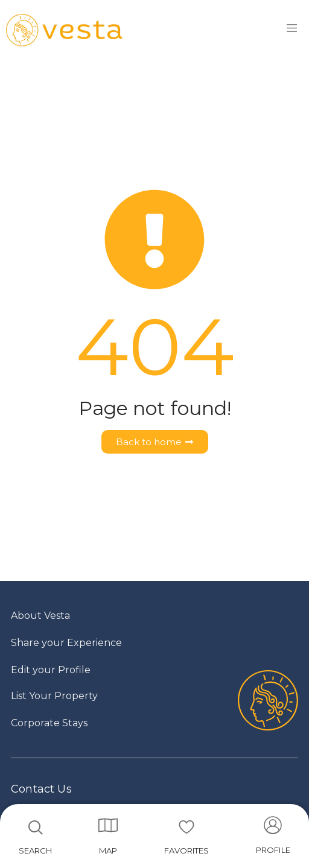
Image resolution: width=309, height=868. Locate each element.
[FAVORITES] (186, 827)
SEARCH (35, 851)
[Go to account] (273, 839)
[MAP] (108, 825)
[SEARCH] (36, 828)
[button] (273, 839)
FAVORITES (186, 851)
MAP (108, 851)
